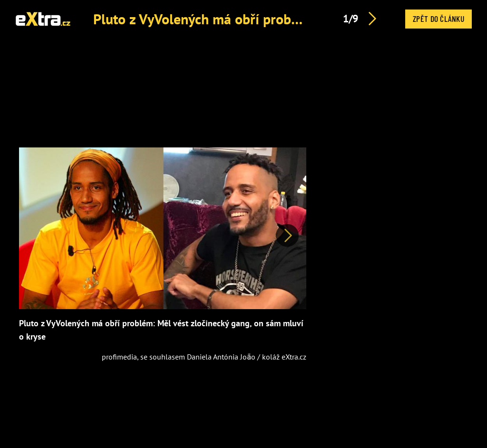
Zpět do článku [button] (438, 19)
